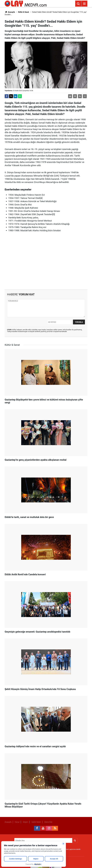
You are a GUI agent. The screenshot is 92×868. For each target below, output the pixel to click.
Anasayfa (10, 12)
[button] (75, 96)
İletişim (25, 822)
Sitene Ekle (48, 822)
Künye (17, 822)
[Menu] (84, 4)
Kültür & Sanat (23, 12)
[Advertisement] (46, 261)
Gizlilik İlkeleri (36, 822)
